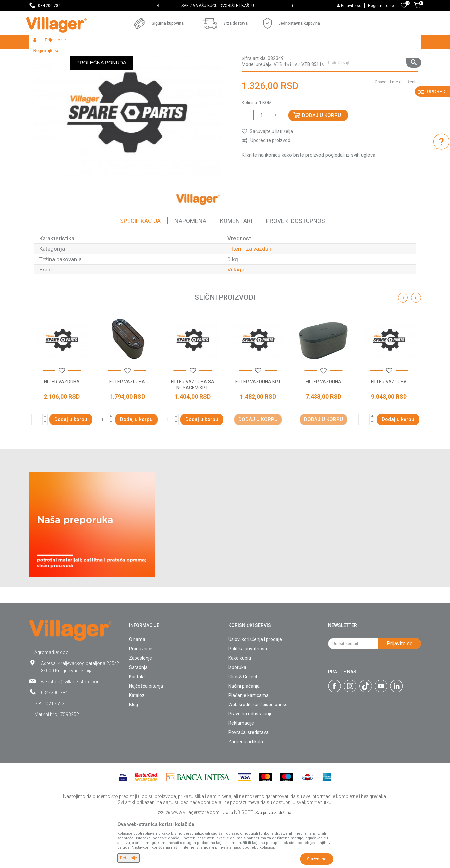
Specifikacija (140, 269)
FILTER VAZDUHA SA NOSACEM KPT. (193, 433)
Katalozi (137, 744)
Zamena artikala (246, 790)
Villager (237, 318)
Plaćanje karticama (249, 744)
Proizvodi (69, 56)
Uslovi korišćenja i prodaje (255, 688)
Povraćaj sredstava (249, 781)
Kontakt (137, 725)
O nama (137, 688)
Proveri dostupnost (297, 269)
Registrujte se (381, 6)
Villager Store (42, 56)
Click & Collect (243, 725)
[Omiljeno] (404, 6)
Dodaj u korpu (321, 164)
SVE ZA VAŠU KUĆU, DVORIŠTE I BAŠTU (225, 6)
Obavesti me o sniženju (396, 131)
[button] (372, 42)
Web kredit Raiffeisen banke (258, 753)
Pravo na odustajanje (251, 762)
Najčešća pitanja (146, 734)
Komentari (236, 269)
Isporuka (237, 716)
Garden (90, 56)
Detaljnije (129, 858)
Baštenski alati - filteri (155, 56)
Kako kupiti (240, 706)
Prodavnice (141, 697)
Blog (134, 753)
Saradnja (138, 716)
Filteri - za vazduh (197, 56)
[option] (225, 6)
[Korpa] (417, 9)
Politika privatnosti (248, 697)
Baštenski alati (116, 56)
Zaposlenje (140, 706)
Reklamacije (241, 772)
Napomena (190, 269)
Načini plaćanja (244, 734)
